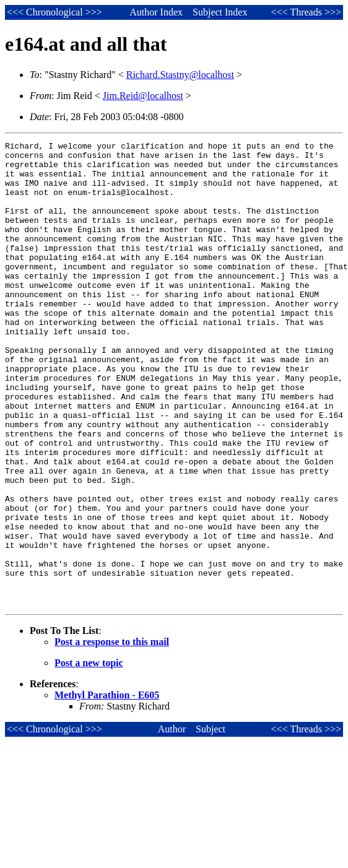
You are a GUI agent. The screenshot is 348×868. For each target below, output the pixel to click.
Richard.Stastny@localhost (180, 75)
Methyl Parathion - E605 (107, 788)
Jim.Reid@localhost (143, 96)
